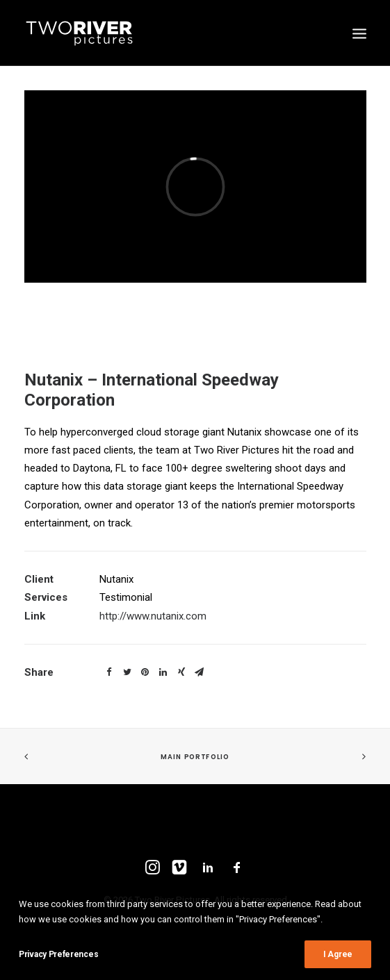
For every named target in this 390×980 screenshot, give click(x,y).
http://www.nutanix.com (153, 616)
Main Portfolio (195, 757)
